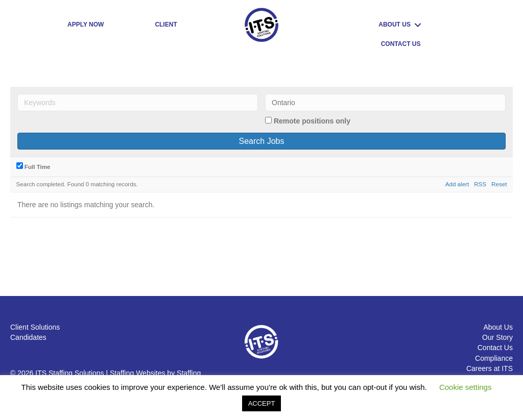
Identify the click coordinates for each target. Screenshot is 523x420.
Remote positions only (312, 121)
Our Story (497, 337)
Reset (499, 184)
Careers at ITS (490, 368)
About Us (498, 327)
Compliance (494, 358)
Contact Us (495, 348)
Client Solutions (35, 327)
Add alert (457, 184)
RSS (480, 184)
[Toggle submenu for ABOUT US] (418, 25)
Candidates (28, 337)
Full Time (33, 166)
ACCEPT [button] (262, 403)
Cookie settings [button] (466, 387)
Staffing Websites (137, 373)
